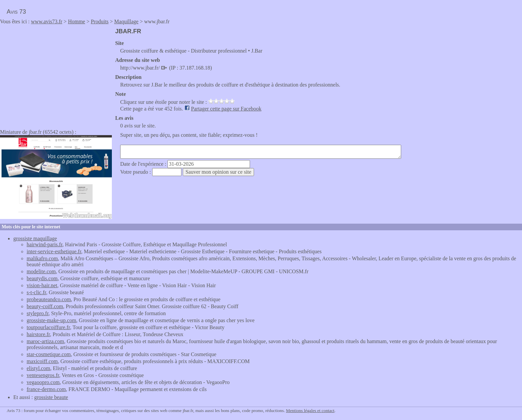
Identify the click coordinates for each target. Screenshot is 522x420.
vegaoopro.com (43, 382)
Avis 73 (16, 12)
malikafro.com (42, 258)
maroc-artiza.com (45, 341)
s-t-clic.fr (36, 292)
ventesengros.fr (43, 375)
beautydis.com (42, 278)
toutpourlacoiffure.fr (48, 327)
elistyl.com (38, 368)
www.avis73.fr (47, 21)
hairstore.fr (38, 334)
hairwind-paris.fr (44, 244)
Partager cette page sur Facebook (226, 109)
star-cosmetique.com (49, 354)
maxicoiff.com (42, 361)
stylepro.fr (38, 313)
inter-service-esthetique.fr (54, 251)
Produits (100, 21)
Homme (77, 21)
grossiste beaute (51, 397)
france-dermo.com (46, 389)
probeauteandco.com (49, 299)
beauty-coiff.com (45, 306)
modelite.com (41, 271)
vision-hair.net (42, 285)
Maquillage (126, 21)
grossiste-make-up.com (51, 320)
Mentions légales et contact (310, 411)
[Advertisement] (56, 75)
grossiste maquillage (35, 238)
